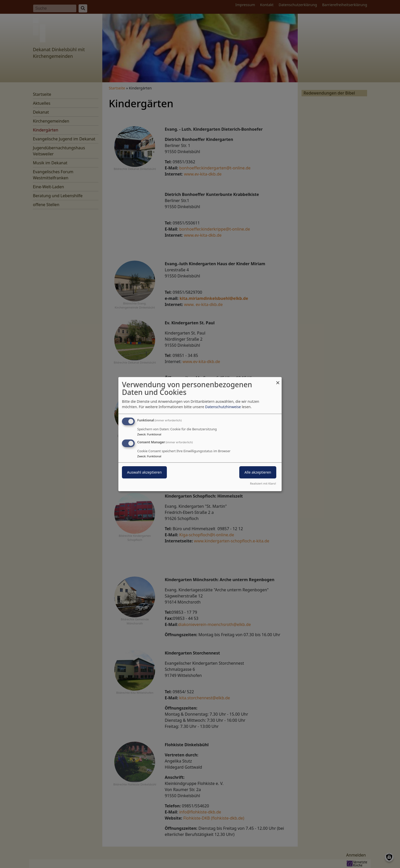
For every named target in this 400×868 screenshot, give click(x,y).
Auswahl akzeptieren (144, 472)
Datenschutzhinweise (223, 407)
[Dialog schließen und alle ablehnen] (278, 380)
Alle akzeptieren (258, 472)
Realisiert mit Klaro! (263, 483)
